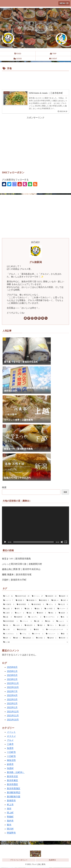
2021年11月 (13, 716)
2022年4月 (12, 696)
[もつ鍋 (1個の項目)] (35, 642)
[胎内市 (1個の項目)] (52, 638)
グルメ (10, 740)
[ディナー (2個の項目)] (63, 609)
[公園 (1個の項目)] (38, 621)
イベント (11, 732)
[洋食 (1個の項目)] (7, 626)
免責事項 (52, 860)
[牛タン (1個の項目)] (52, 626)
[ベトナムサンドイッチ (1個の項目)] (57, 630)
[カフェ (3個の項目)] (51, 605)
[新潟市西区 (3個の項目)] (23, 605)
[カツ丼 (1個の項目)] (9, 630)
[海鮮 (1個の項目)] (17, 638)
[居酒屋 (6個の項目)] (20, 600)
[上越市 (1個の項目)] (63, 626)
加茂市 (10, 748)
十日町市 (11, 752)
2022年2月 (12, 704)
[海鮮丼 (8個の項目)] (63, 596)
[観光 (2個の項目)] (38, 609)
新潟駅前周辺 (14, 793)
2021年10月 (13, 720)
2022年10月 (13, 687)
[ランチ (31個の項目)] (8, 596)
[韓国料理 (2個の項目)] (20, 617)
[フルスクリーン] (66, 542)
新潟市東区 (12, 781)
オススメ (11, 736)
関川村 (10, 829)
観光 (9, 825)
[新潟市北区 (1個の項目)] (24, 630)
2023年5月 (12, 675)
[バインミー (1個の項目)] (52, 634)
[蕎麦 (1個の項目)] (41, 626)
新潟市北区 (12, 776)
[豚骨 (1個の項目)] (39, 630)
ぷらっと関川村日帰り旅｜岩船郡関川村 (22, 564)
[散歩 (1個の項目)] (49, 621)
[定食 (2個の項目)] (28, 609)
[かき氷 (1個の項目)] (18, 626)
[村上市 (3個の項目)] (63, 605)
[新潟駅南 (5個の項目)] (32, 600)
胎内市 (10, 821)
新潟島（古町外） (16, 773)
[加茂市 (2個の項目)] (63, 613)
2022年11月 (13, 683)
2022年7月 (12, 691)
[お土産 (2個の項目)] (8, 609)
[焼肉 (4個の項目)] (55, 600)
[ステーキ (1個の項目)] (38, 634)
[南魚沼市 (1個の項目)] (30, 626)
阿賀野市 (11, 833)
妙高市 (10, 764)
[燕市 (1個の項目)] (7, 638)
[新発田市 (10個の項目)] (51, 596)
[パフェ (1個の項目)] (25, 634)
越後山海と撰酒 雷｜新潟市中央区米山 (21, 569)
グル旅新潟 (36, 262)
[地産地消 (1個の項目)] (28, 638)
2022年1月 (12, 708)
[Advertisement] (35, 79)
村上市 (10, 805)
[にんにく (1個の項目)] (62, 621)
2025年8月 (12, 667)
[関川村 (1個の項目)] (63, 638)
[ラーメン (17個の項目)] (37, 596)
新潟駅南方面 (14, 797)
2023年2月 (12, 679)
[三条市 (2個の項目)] (8, 613)
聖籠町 (10, 817)
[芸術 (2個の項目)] (30, 613)
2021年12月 (13, 712)
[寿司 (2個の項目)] (18, 609)
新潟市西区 (12, 785)
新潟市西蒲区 (14, 789)
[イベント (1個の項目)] (26, 621)
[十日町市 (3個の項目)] (9, 605)
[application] (35, 526)
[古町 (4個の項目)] (64, 600)
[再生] (5, 542)
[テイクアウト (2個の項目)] (51, 617)
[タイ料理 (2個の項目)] (50, 609)
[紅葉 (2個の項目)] (7, 617)
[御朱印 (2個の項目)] (41, 613)
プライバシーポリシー (19, 860)
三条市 (10, 744)
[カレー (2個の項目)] (20, 613)
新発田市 (11, 801)
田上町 (10, 813)
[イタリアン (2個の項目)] (35, 617)
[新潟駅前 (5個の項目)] (44, 600)
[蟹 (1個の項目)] (64, 634)
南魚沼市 (11, 760)
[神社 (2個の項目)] (52, 613)
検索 (4, 487)
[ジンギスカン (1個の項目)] (10, 634)
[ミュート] (62, 542)
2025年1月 (12, 671)
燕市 (9, 809)
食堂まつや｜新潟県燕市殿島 (16, 559)
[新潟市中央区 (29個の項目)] (22, 596)
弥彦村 (10, 768)
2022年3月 (12, 700)
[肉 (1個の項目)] (64, 617)
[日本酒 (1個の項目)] (41, 638)
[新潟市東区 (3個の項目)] (38, 605)
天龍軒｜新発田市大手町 (14, 580)
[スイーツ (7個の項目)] (8, 600)
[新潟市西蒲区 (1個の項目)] (10, 621)
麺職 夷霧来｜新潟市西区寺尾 (17, 575)
